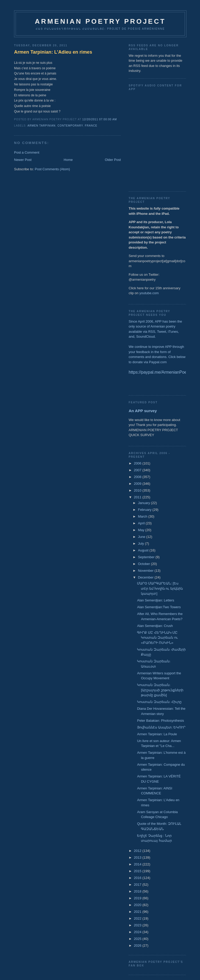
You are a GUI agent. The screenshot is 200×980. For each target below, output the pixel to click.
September (147, 557)
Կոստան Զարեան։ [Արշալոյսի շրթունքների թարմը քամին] (160, 690)
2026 (138, 946)
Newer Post (23, 160)
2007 (138, 470)
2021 (138, 912)
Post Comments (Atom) (52, 169)
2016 (138, 878)
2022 (138, 918)
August (144, 550)
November (146, 571)
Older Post (113, 160)
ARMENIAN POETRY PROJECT (100, 21)
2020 (138, 905)
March (143, 516)
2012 (138, 851)
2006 (138, 463)
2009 (138, 484)
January (145, 503)
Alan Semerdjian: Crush (155, 626)
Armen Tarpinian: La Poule (157, 734)
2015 (138, 871)
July (142, 544)
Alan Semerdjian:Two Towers (159, 607)
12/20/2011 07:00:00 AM (100, 119)
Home (68, 160)
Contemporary (70, 126)
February (145, 510)
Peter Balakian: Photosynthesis (160, 721)
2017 (138, 885)
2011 (138, 497)
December (146, 577)
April (142, 523)
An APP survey (143, 411)
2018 (138, 891)
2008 (138, 477)
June (142, 537)
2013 (138, 858)
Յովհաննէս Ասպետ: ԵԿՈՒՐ (161, 727)
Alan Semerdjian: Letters (155, 600)
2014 (138, 864)
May (142, 530)
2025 (138, 939)
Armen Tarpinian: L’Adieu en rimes (53, 52)
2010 (138, 490)
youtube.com (149, 293)
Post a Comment (27, 152)
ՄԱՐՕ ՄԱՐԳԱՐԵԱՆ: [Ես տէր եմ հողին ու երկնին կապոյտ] (160, 588)
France (91, 126)
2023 (138, 925)
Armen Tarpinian (41, 126)
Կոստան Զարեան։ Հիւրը (159, 702)
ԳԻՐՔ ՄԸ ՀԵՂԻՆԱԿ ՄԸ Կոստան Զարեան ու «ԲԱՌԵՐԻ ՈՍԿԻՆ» (157, 638)
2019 (138, 898)
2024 (138, 932)
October (145, 564)
